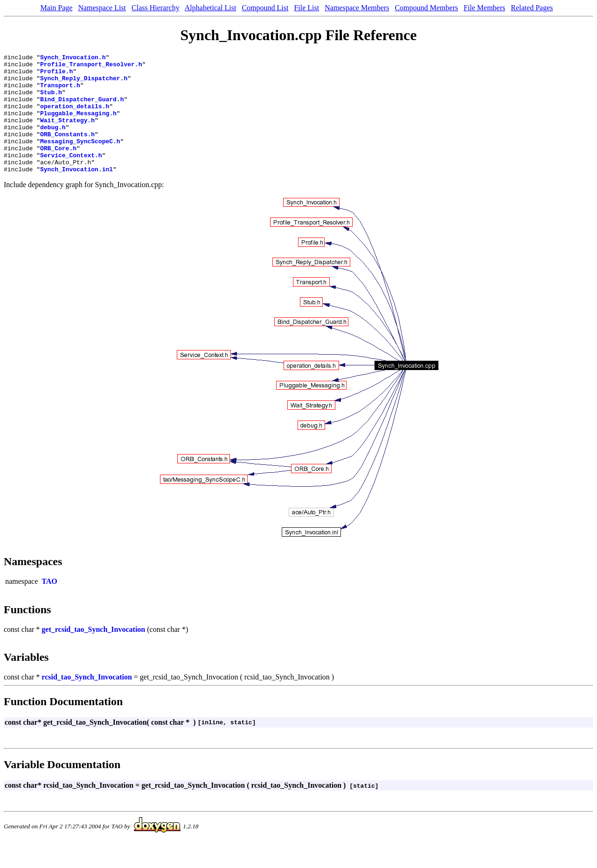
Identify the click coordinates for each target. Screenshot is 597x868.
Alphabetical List (211, 8)
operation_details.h (75, 117)
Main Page (57, 8)
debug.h (53, 142)
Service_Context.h (71, 176)
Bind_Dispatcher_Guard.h (82, 109)
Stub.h (51, 100)
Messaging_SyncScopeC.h (80, 159)
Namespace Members (357, 8)
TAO (49, 605)
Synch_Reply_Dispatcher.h (84, 84)
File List (306, 8)
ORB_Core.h (58, 168)
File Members (484, 8)
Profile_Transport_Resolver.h (91, 67)
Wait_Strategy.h (67, 134)
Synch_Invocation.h (73, 58)
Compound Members (426, 8)
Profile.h (56, 75)
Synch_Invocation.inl (76, 193)
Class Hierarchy (156, 8)
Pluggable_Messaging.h (78, 126)
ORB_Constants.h (67, 151)
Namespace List (102, 8)
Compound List (265, 8)
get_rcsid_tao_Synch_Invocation (93, 653)
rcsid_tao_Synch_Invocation (87, 701)
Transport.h (60, 92)
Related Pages (532, 8)
